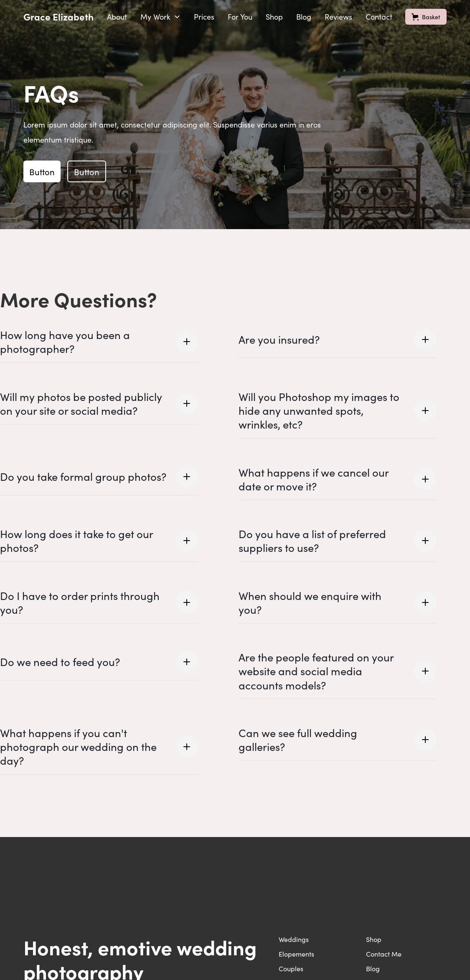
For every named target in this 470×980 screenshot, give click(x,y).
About (117, 17)
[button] (160, 17)
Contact (379, 17)
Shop (274, 17)
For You (240, 17)
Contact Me (384, 954)
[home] (58, 17)
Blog (304, 17)
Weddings (294, 939)
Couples (291, 968)
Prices (204, 17)
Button (42, 171)
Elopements (296, 954)
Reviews (338, 17)
